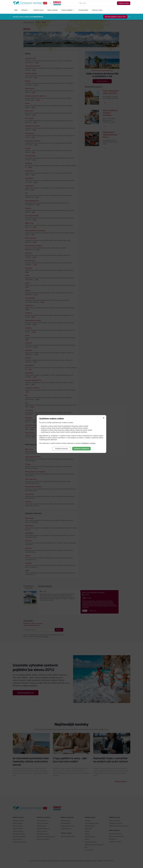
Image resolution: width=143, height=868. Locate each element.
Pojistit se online (124, 3)
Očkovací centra (97, 10)
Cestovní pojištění (67, 10)
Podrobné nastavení (62, 449)
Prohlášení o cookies (88, 443)
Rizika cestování (53, 10)
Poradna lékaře (83, 10)
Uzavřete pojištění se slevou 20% (115, 17)
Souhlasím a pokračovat (81, 449)
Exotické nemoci (39, 10)
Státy (16, 10)
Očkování (24, 10)
